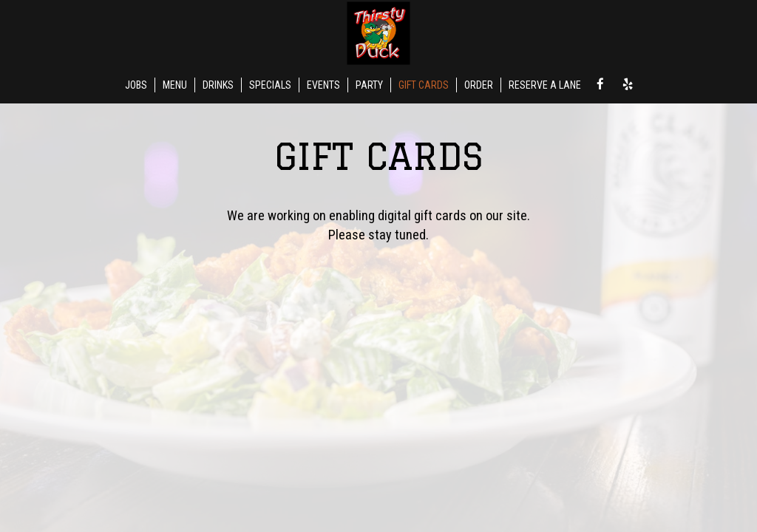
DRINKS (218, 85)
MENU (175, 85)
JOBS (136, 85)
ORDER (479, 85)
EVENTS (323, 85)
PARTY (369, 85)
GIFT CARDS (424, 85)
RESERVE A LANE (545, 85)
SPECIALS (270, 85)
